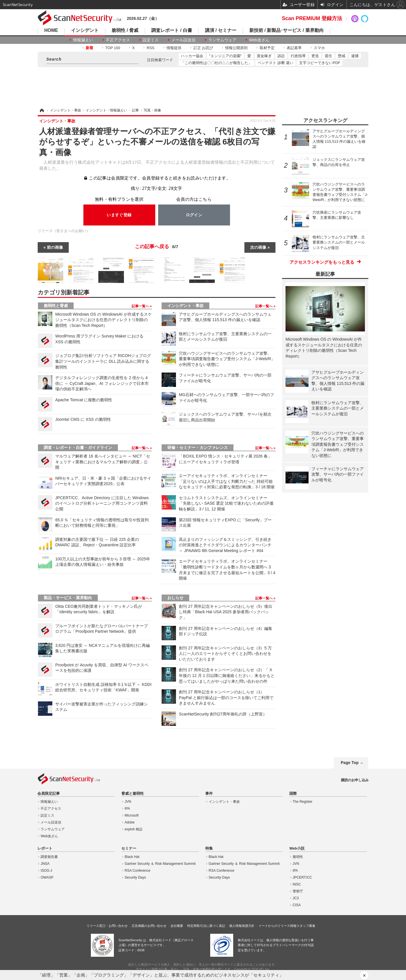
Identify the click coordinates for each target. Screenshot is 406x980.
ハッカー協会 (192, 56)
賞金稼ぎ (264, 56)
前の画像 (55, 247)
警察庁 (298, 891)
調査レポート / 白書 (172, 30)
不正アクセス (118, 40)
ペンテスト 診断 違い (275, 63)
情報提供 (174, 48)
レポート (45, 848)
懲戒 (342, 56)
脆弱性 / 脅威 (125, 30)
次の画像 (258, 247)
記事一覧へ (141, 306)
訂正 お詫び (203, 48)
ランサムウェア (222, 40)
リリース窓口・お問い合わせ (107, 926)
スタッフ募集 (306, 926)
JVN (128, 802)
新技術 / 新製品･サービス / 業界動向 (287, 30)
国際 (293, 794)
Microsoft (132, 815)
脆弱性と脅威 (56, 306)
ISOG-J (46, 871)
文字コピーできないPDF (320, 63)
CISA (297, 905)
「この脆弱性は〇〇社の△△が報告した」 (216, 63)
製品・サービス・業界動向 (68, 598)
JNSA (45, 864)
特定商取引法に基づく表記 (206, 926)
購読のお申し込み (355, 780)
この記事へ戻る (157, 247)
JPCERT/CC (302, 877)
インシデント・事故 (185, 306)
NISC (297, 884)
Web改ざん (259, 40)
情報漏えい (83, 40)
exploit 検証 (134, 829)
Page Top (350, 763)
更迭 (315, 56)
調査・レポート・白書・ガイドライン (78, 447)
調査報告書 (49, 857)
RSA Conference (138, 871)
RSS (151, 48)
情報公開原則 (236, 48)
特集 (209, 848)
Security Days (135, 877)
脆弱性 (298, 857)
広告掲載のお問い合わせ (149, 926)
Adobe (130, 822)
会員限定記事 (49, 794)
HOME (51, 30)
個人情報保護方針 (242, 926)
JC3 (296, 898)
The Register (303, 802)
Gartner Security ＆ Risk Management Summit (160, 864)
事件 (209, 794)
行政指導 (298, 56)
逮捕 (355, 56)
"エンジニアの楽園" (225, 56)
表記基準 (294, 48)
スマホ (319, 48)
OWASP (47, 877)
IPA (127, 809)
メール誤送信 (183, 40)
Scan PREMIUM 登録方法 (312, 18)
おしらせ (175, 598)
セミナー (129, 848)
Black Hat (132, 857)
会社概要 (177, 926)
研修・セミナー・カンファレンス (198, 447)
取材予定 (267, 48)
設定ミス (151, 40)
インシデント (85, 30)
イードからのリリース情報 (277, 926)
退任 (328, 56)
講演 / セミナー (221, 30)
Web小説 (297, 848)
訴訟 (281, 56)
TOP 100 (113, 48)
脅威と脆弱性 (133, 794)
